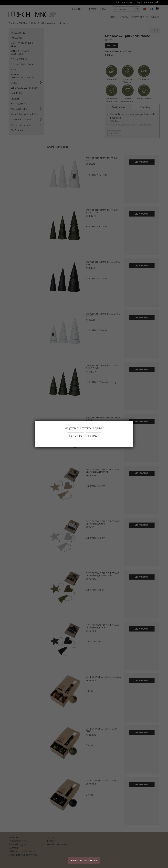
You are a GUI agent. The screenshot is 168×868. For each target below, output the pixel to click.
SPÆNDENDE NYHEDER (84, 861)
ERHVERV (76, 436)
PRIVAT (94, 436)
